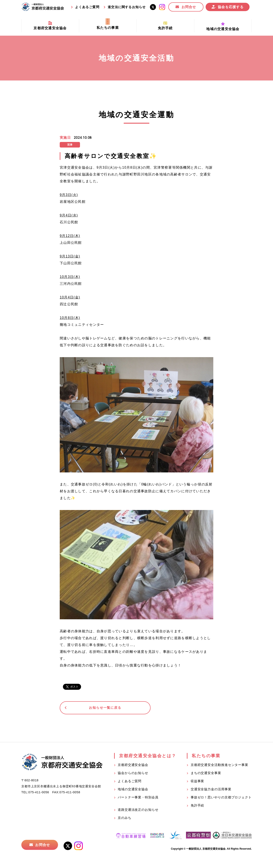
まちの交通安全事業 (206, 774)
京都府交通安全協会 (133, 766)
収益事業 (197, 782)
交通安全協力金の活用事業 (211, 790)
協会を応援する (231, 7)
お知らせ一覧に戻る (93, 708)
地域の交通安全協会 (133, 790)
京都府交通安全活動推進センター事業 (219, 766)
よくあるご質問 (87, 7)
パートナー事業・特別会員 (138, 798)
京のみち (125, 819)
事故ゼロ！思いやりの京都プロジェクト (221, 798)
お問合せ (189, 7)
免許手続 (197, 806)
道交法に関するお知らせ (127, 7)
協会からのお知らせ (133, 774)
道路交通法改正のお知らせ (138, 810)
